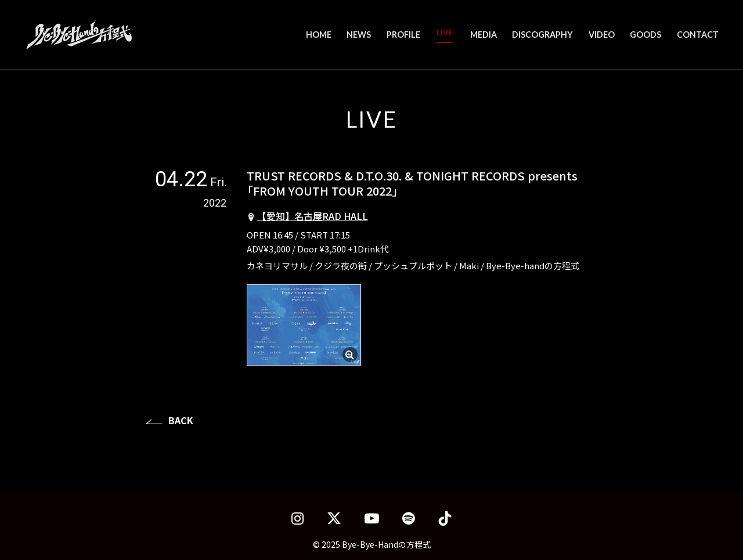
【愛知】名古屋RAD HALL (313, 216)
